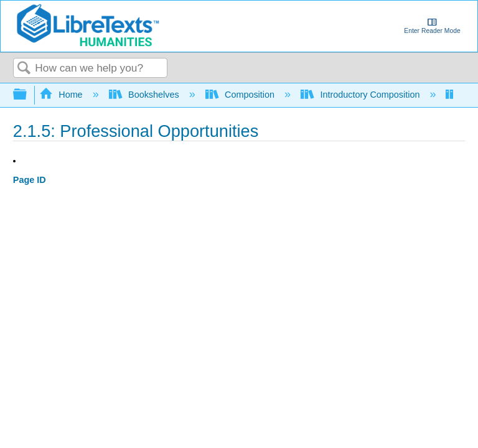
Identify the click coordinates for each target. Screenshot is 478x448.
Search (24, 69)
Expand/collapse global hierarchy (28, 95)
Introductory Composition (361, 95)
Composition (241, 95)
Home (62, 95)
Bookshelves (145, 95)
